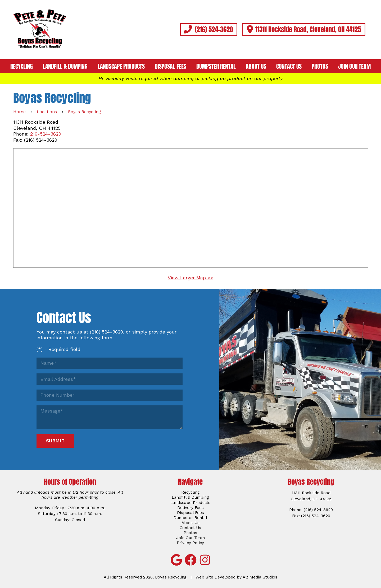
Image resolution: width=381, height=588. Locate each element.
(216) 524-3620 (208, 29)
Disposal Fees (171, 66)
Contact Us (289, 66)
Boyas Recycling (84, 112)
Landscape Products (121, 66)
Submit (55, 441)
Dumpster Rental (216, 66)
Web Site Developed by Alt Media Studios (236, 577)
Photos (320, 66)
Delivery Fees (190, 508)
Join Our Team (354, 66)
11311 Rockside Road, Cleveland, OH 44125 (304, 29)
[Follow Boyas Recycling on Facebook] (190, 560)
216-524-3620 (46, 134)
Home (19, 112)
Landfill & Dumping (65, 66)
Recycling (22, 66)
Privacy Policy (190, 543)
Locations (47, 112)
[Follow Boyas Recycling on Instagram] (205, 560)
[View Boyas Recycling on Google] (176, 560)
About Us (256, 66)
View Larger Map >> (190, 278)
